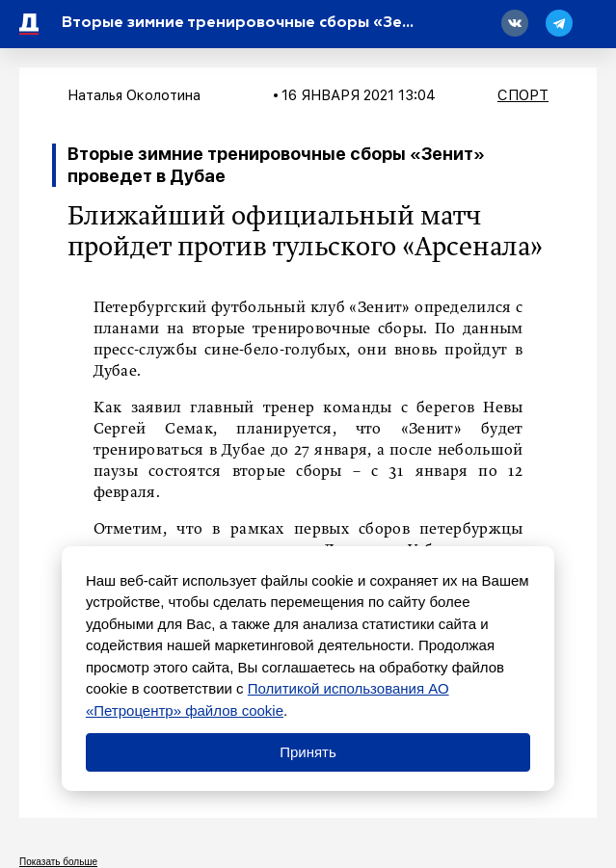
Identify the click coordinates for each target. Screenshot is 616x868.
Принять (308, 752)
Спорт (523, 95)
